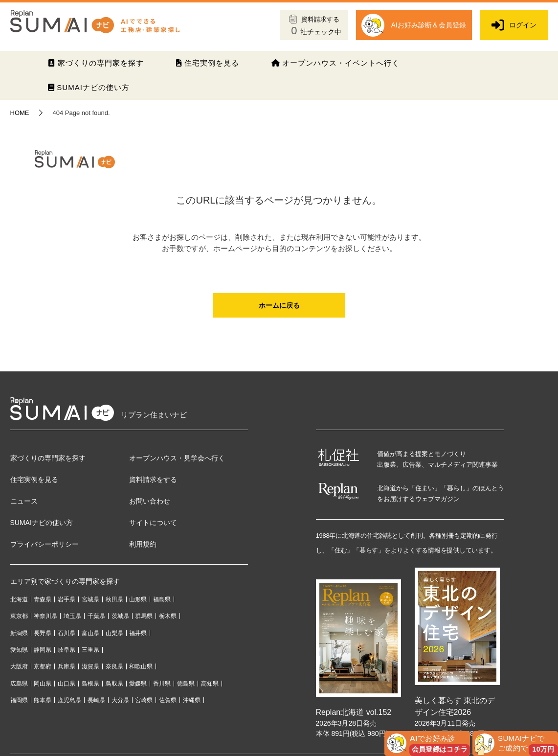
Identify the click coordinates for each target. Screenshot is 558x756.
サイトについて (153, 523)
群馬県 (144, 616)
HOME (20, 113)
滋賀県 (90, 666)
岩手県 (67, 599)
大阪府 (19, 666)
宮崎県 (144, 700)
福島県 (162, 599)
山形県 (138, 599)
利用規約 (143, 544)
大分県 (120, 700)
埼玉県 (72, 616)
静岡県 (43, 650)
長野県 (43, 633)
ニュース (24, 501)
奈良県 (114, 666)
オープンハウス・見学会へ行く (177, 458)
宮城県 (90, 599)
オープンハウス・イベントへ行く (335, 63)
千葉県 (96, 616)
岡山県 (43, 684)
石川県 (67, 633)
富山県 (90, 633)
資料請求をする (153, 480)
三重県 (90, 650)
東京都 (19, 616)
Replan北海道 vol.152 (354, 712)
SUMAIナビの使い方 (89, 87)
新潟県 (19, 633)
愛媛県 (138, 684)
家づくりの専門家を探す (96, 63)
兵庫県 (67, 666)
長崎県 (96, 700)
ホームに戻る (279, 305)
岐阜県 (67, 650)
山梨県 (114, 633)
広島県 (19, 684)
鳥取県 (114, 684)
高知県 (210, 684)
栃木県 (168, 616)
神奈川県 (45, 616)
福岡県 (19, 700)
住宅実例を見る (207, 63)
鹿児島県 (69, 700)
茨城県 (120, 616)
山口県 (67, 684)
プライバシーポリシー (45, 544)
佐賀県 (168, 700)
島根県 (90, 684)
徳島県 (186, 684)
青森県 (43, 599)
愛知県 (19, 650)
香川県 (162, 684)
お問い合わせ (150, 501)
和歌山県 (141, 666)
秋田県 (114, 599)
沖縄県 (192, 700)
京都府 (43, 666)
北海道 (19, 599)
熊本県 (43, 700)
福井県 (138, 633)
